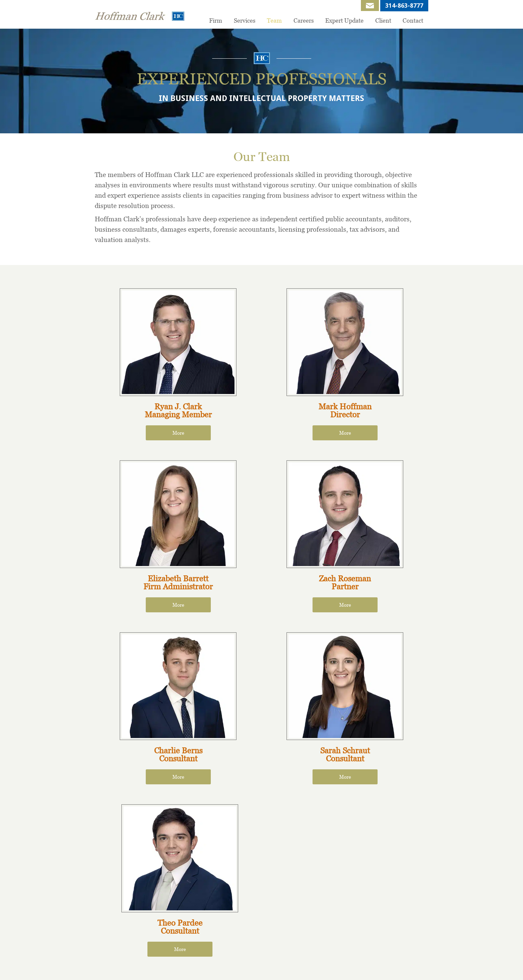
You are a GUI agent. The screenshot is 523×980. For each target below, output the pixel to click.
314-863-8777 (404, 5)
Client (383, 20)
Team (274, 20)
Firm (216, 20)
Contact (413, 20)
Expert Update (344, 20)
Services (245, 20)
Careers (304, 20)
